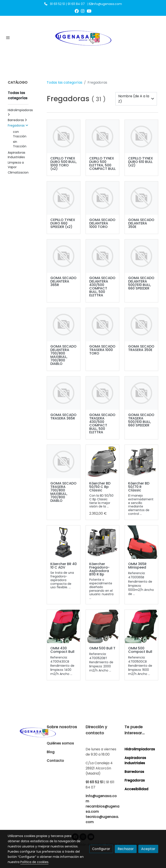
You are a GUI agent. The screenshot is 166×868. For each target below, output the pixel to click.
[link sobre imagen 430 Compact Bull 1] (64, 626)
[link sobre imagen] (64, 137)
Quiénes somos (60, 743)
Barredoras (134, 772)
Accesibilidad (136, 789)
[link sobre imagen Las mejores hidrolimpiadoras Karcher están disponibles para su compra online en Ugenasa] (102, 462)
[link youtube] (89, 11)
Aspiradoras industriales (135, 760)
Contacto (55, 761)
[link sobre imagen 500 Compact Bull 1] (141, 626)
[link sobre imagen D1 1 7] (141, 462)
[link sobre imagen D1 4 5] (64, 542)
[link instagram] (83, 11)
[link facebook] (77, 11)
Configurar (101, 849)
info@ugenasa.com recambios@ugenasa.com (102, 804)
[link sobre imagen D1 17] (102, 542)
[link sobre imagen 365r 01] (141, 542)
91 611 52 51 (94, 782)
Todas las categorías (65, 82)
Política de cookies (34, 862)
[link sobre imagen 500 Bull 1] (102, 626)
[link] (83, 37)
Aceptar (148, 849)
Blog (51, 752)
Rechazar (126, 849)
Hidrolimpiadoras (140, 749)
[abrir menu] (8, 37)
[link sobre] (25, 732)
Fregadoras (135, 780)
